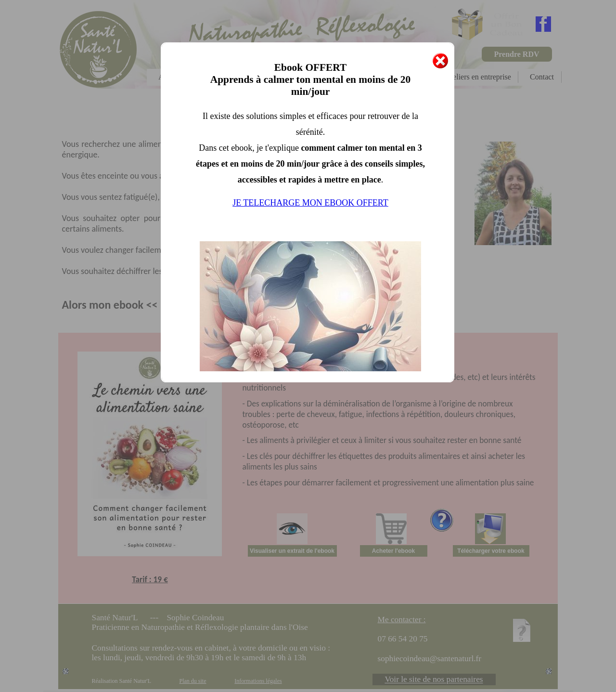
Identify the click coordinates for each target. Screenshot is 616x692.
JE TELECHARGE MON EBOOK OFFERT (310, 203)
